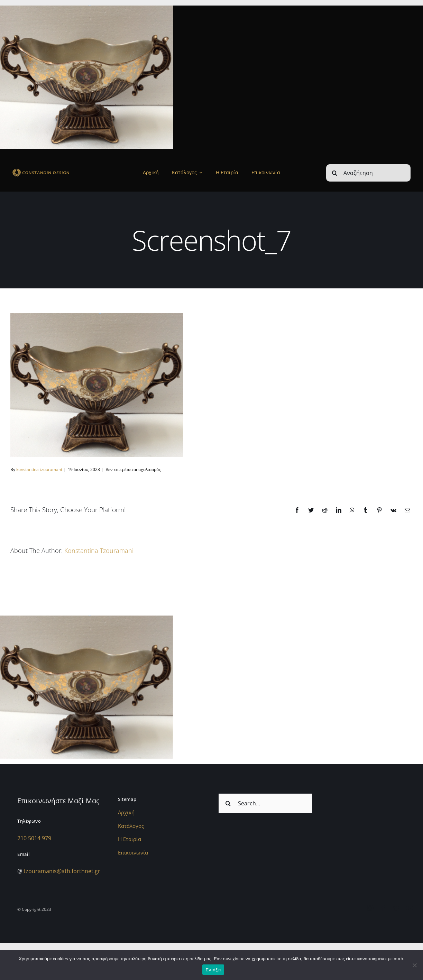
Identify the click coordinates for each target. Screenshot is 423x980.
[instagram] (370, 908)
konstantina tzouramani (39, 469)
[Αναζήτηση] (368, 173)
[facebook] (383, 908)
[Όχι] (414, 965)
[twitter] (396, 908)
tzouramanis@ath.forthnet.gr (62, 871)
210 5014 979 (34, 838)
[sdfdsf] (52, 170)
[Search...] (265, 803)
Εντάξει (213, 970)
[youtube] (410, 908)
